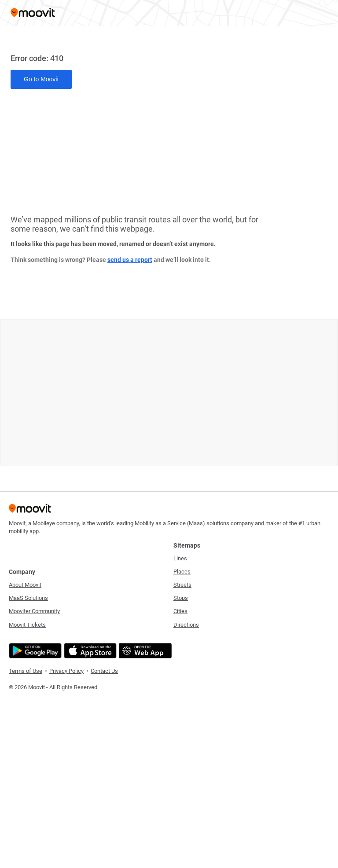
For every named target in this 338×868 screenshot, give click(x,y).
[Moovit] (33, 13)
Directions (186, 625)
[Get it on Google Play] (34, 651)
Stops (181, 598)
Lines (180, 558)
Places (182, 572)
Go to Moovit (41, 79)
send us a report (130, 260)
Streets (182, 585)
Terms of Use (26, 671)
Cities (180, 611)
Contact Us (104, 671)
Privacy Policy (66, 671)
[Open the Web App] (144, 651)
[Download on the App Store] (89, 651)
